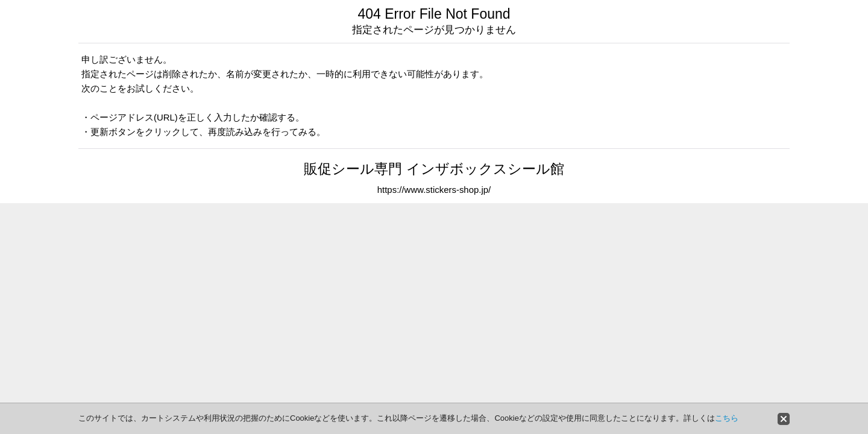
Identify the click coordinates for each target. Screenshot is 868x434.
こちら (727, 418)
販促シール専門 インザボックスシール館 (434, 169)
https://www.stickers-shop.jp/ (434, 190)
